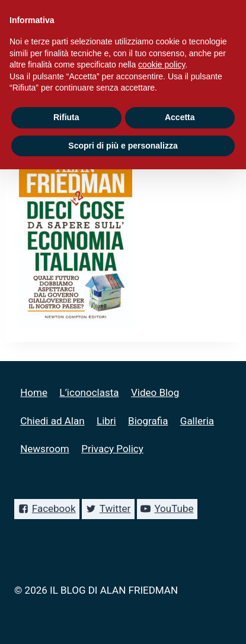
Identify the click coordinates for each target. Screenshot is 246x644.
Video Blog (155, 392)
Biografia (148, 421)
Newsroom (45, 449)
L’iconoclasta (89, 392)
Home (34, 392)
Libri (106, 421)
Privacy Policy (112, 449)
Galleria (197, 421)
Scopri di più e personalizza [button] (123, 146)
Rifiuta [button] (66, 117)
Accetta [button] (180, 117)
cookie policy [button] (162, 65)
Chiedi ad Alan (52, 421)
